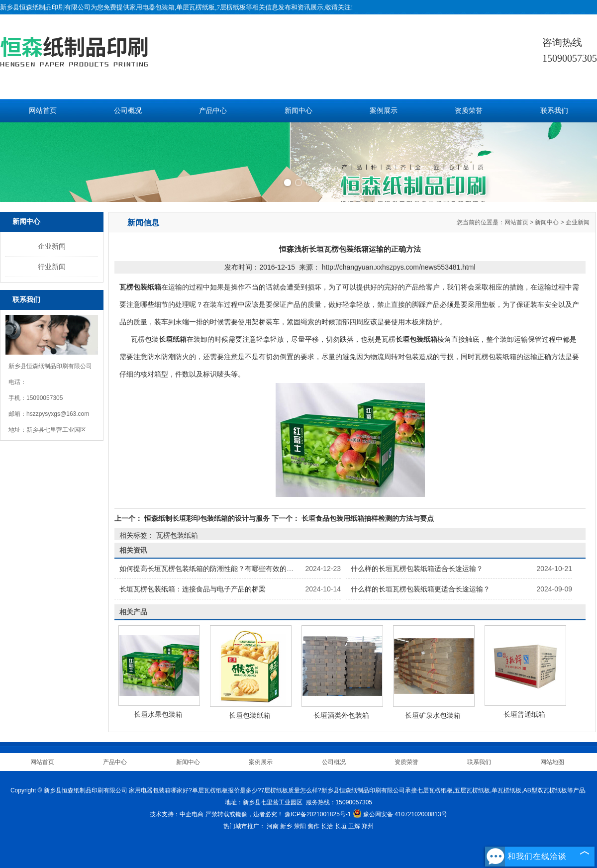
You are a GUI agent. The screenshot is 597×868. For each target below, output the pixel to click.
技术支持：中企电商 (177, 814)
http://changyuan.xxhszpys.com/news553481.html (399, 267)
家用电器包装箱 (152, 7)
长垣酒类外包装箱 (341, 715)
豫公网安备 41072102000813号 (400, 814)
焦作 (313, 826)
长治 (327, 826)
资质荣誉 (469, 111)
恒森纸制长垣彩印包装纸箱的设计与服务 (207, 518)
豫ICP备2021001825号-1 (318, 814)
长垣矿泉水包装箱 (433, 715)
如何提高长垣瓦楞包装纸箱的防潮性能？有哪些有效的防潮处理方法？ (227, 569)
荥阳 (300, 826)
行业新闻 (52, 267)
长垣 (341, 826)
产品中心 (213, 111)
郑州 (368, 826)
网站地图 (552, 762)
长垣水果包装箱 (158, 714)
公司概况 (128, 111)
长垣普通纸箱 (524, 714)
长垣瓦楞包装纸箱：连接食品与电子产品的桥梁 (193, 589)
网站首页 (43, 111)
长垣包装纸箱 (250, 715)
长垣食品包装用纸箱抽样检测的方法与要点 (367, 518)
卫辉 (354, 826)
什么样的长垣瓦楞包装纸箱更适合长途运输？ (420, 589)
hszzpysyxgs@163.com (58, 414)
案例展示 (384, 111)
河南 (273, 826)
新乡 (286, 826)
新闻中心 (298, 111)
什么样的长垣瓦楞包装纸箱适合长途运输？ (417, 569)
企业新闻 (52, 246)
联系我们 (554, 111)
